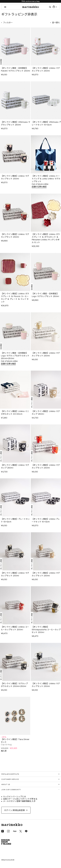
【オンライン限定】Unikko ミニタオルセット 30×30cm (15, 413)
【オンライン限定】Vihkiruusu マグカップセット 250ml (16, 123)
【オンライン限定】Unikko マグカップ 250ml (46, 413)
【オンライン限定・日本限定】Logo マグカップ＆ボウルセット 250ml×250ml (15, 356)
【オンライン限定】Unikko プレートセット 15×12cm (46, 520)
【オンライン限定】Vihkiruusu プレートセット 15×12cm (46, 123)
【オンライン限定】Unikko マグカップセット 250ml (46, 69)
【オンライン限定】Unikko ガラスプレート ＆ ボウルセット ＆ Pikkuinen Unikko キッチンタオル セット (46, 238)
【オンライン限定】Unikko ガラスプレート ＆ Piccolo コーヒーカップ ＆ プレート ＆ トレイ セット (15, 298)
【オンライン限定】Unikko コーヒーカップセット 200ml (15, 628)
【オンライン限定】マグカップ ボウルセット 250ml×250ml (14, 685)
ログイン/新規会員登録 (15, 810)
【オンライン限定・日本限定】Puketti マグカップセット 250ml (15, 69)
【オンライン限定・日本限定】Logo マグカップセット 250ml (45, 295)
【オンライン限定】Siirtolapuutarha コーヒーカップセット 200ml (46, 630)
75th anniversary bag (30, 1)
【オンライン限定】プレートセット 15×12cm (15, 520)
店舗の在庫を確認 (39, 187)
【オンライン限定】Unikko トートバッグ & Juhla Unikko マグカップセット (46, 179)
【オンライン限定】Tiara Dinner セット (15, 741)
